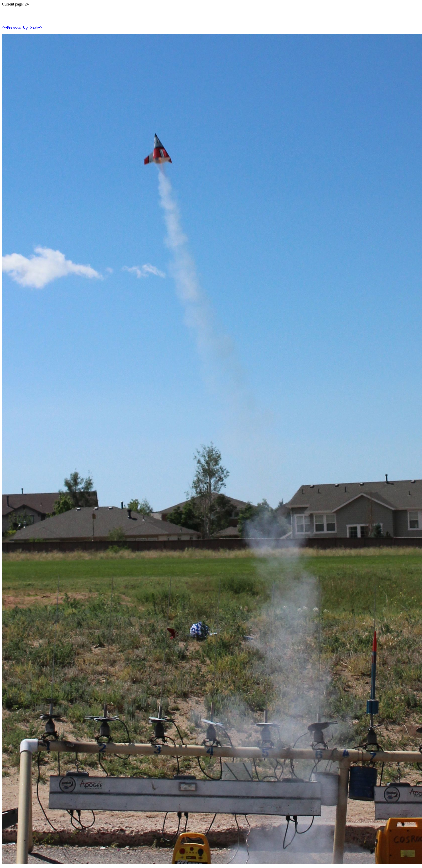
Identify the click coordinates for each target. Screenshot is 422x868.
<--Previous (11, 27)
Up (25, 27)
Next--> (36, 27)
